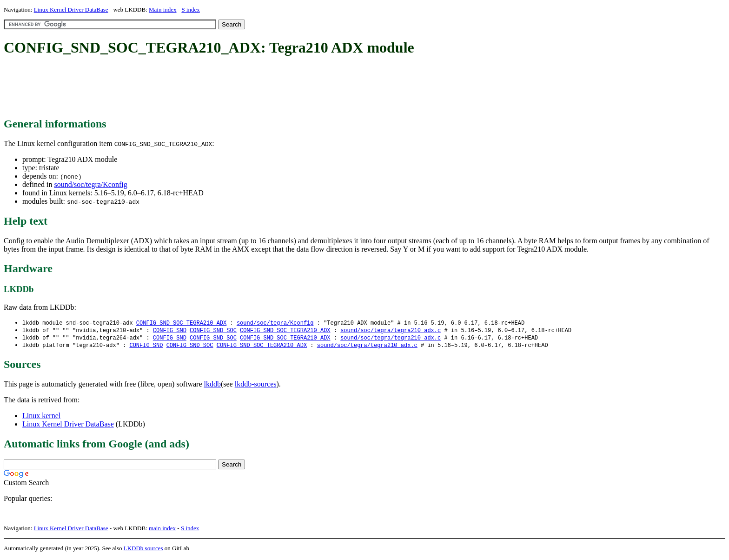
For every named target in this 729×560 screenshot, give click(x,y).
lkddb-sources (256, 386)
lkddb (212, 386)
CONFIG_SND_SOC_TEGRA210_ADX (181, 323)
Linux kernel (41, 417)
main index (162, 530)
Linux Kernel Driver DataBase (71, 10)
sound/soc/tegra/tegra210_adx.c (391, 331)
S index (190, 10)
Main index (163, 10)
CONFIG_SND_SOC (213, 331)
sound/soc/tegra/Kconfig (90, 184)
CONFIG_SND (170, 331)
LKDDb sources (143, 550)
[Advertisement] (173, 87)
